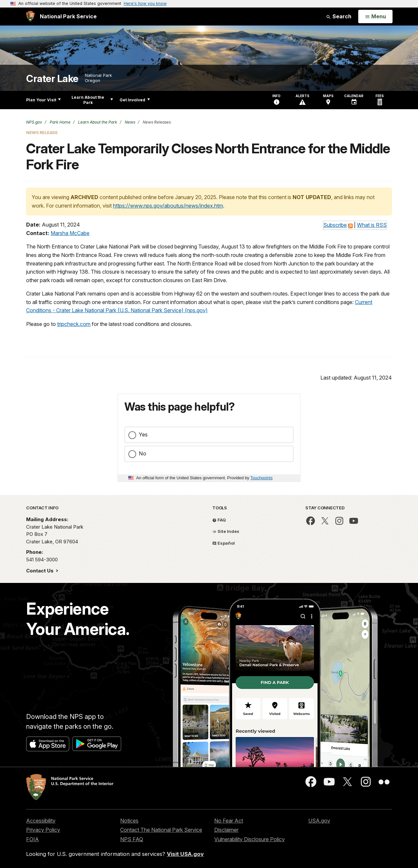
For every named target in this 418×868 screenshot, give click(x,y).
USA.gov (319, 821)
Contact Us (40, 571)
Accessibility (41, 821)
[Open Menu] (375, 17)
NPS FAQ (132, 839)
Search (339, 16)
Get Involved (135, 100)
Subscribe (335, 225)
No (143, 453)
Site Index (226, 531)
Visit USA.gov (185, 854)
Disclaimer (226, 830)
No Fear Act (229, 821)
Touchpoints (262, 478)
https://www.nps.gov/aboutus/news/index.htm (168, 206)
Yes (143, 434)
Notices (129, 821)
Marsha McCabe (70, 233)
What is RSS (372, 225)
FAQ (219, 520)
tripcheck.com (74, 324)
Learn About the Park (92, 100)
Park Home (60, 122)
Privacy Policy (43, 830)
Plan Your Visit (43, 100)
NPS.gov (34, 122)
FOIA (32, 839)
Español (224, 543)
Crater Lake (52, 79)
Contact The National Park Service (161, 830)
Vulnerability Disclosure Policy (249, 839)
